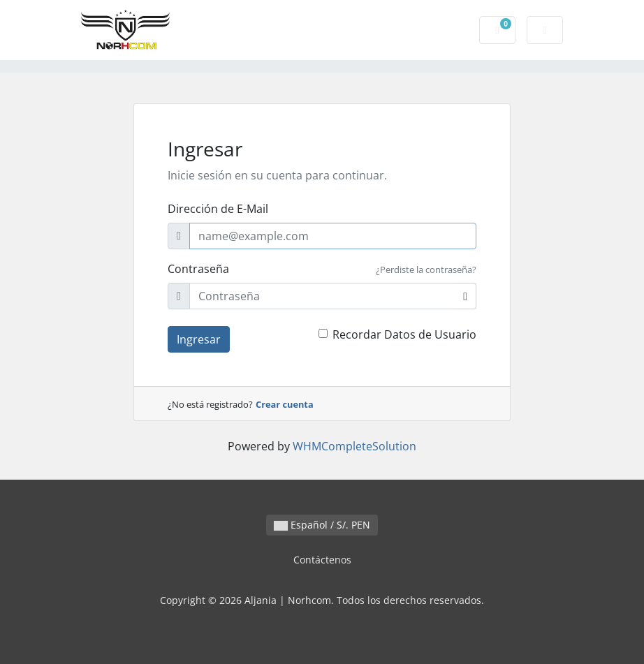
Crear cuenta (285, 404)
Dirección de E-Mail (218, 209)
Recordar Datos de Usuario (404, 334)
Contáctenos (322, 560)
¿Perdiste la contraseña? (426, 270)
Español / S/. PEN (322, 525)
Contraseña (198, 269)
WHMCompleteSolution (354, 446)
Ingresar (199, 339)
